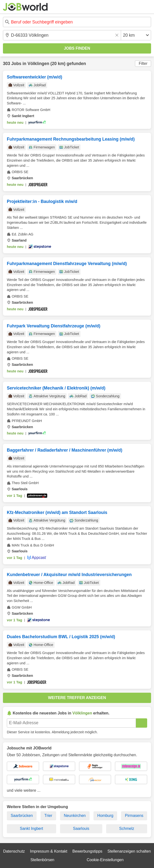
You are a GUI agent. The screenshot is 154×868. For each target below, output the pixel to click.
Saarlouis (81, 829)
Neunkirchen (75, 816)
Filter (143, 63)
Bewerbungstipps (87, 851)
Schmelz (127, 829)
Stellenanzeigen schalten (129, 851)
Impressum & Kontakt (49, 851)
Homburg (105, 816)
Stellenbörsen (42, 860)
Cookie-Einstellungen (105, 860)
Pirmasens (134, 816)
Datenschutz (14, 851)
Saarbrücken (22, 816)
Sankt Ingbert (31, 829)
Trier (48, 816)
